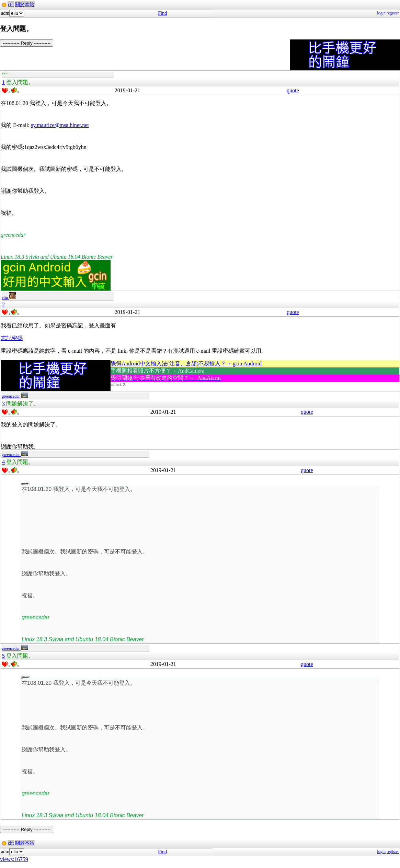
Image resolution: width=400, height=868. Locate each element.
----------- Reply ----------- (27, 43)
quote (293, 90)
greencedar (15, 396)
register (393, 13)
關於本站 (25, 5)
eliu (9, 297)
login (381, 13)
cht (11, 5)
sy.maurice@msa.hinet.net (60, 125)
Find (162, 13)
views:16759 (14, 859)
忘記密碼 (12, 338)
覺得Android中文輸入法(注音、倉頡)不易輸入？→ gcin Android (186, 363)
